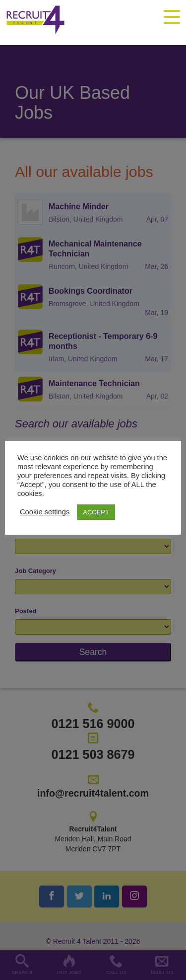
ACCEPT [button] (96, 512)
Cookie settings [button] (45, 512)
